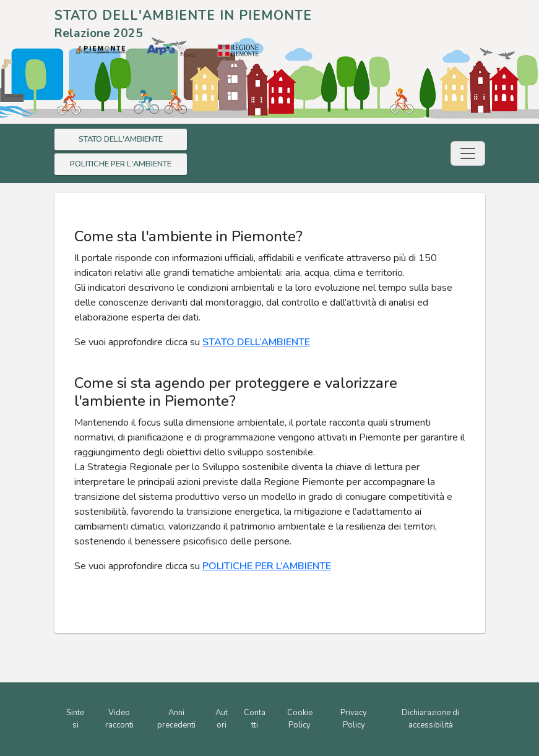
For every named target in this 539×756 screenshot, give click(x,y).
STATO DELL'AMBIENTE (121, 139)
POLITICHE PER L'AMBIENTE (121, 164)
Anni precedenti (176, 719)
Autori (222, 719)
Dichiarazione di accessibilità (430, 719)
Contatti (255, 719)
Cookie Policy (300, 719)
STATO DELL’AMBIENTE (256, 342)
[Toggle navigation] (468, 153)
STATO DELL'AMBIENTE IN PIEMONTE (183, 15)
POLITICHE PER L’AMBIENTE (267, 566)
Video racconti (119, 719)
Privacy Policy (354, 719)
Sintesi (75, 719)
